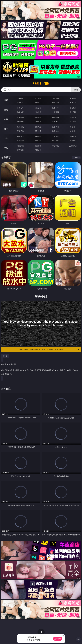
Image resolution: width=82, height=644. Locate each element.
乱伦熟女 (55, 121)
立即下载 (58, 639)
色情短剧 (38, 150)
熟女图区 (55, 131)
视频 (6, 110)
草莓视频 (55, 146)
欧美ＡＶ (55, 108)
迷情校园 (20, 140)
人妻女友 (55, 136)
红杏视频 (20, 150)
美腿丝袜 (20, 131)
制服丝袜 (20, 121)
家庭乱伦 (38, 136)
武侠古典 (73, 136)
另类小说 (38, 140)
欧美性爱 (73, 117)
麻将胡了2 (20, 103)
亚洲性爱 (20, 117)
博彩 (6, 100)
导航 (6, 148)
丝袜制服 (38, 112)
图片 (6, 129)
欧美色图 (55, 127)
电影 (6, 119)
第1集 (5, 356)
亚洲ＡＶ (20, 108)
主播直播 (55, 112)
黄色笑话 (55, 140)
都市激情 (20, 136)
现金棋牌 (55, 103)
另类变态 (73, 121)
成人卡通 (55, 117)
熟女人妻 (20, 112)
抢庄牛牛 (73, 103)
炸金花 (38, 103)
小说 (6, 138)
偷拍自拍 (38, 117)
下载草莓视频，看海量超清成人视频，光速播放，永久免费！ (49, 349)
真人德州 (38, 98)
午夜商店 (38, 146)
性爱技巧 (73, 140)
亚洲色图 (38, 127)
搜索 (76, 90)
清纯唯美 (38, 131)
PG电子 (20, 98)
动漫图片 (73, 127)
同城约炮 (20, 146)
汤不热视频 (73, 146)
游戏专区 (73, 98)
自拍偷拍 (38, 108)
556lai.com (41, 84)
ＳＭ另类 (73, 112)
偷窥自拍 (20, 127)
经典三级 (38, 121)
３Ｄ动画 (73, 108)
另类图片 (73, 131)
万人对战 (55, 98)
